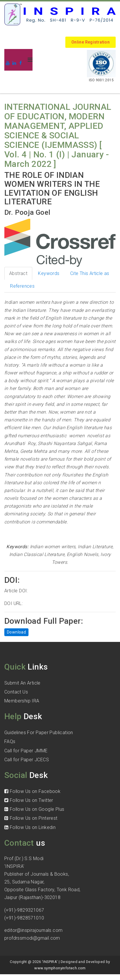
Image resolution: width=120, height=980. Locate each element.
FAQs (10, 741)
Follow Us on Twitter (29, 800)
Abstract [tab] (18, 273)
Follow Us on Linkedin (30, 827)
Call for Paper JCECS (27, 760)
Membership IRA (22, 701)
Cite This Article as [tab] (90, 273)
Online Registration (91, 42)
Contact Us (16, 692)
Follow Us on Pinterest (31, 818)
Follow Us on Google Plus (34, 809)
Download (16, 632)
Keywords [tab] (49, 273)
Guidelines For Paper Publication (39, 733)
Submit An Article (22, 683)
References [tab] (22, 286)
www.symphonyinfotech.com (60, 968)
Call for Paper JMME (26, 751)
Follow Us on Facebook (32, 791)
